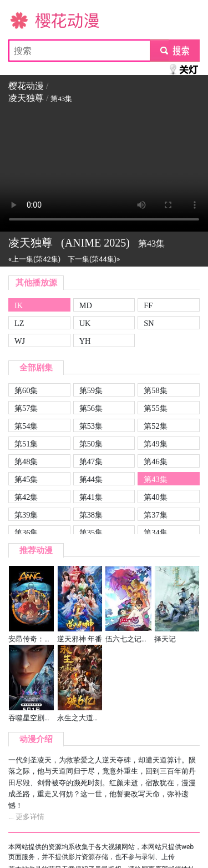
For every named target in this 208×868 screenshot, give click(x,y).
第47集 (91, 461)
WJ (20, 341)
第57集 (26, 408)
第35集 (91, 533)
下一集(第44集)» (94, 259)
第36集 (26, 533)
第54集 (26, 426)
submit (174, 50)
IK (19, 305)
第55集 (155, 408)
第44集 (91, 479)
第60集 (26, 390)
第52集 (155, 426)
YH (85, 341)
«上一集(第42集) (34, 259)
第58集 (155, 390)
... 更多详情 (26, 817)
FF (148, 305)
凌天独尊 (26, 98)
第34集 (155, 533)
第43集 (155, 479)
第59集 (91, 390)
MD (86, 305)
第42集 (26, 497)
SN (149, 323)
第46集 (155, 461)
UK (85, 323)
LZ (19, 323)
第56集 (91, 408)
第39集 (26, 515)
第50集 (91, 444)
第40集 (155, 497)
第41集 (91, 497)
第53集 (91, 426)
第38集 (91, 515)
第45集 (26, 479)
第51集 (26, 444)
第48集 (26, 461)
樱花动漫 (26, 20)
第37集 (155, 515)
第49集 (155, 444)
